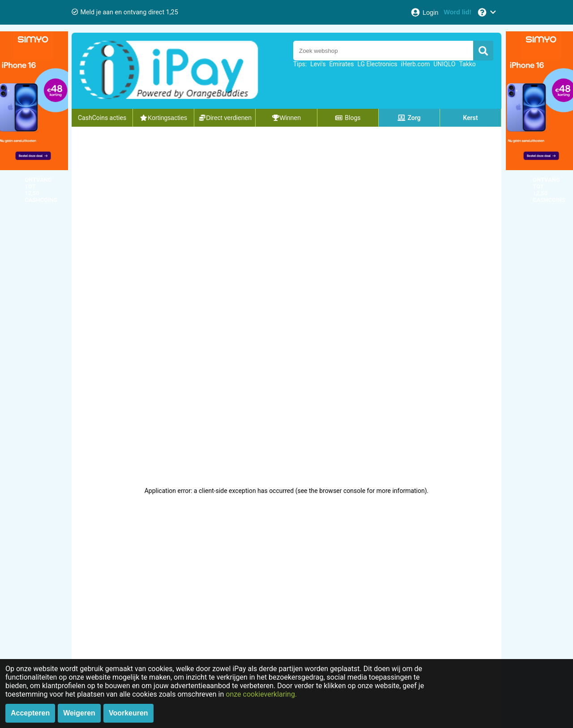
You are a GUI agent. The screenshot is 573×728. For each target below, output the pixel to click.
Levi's (318, 64)
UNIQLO (444, 64)
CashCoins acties (102, 118)
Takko (467, 64)
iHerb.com (416, 64)
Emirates (341, 64)
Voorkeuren (128, 713)
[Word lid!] (458, 12)
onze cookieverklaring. (261, 694)
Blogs (348, 118)
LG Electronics (377, 64)
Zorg (409, 118)
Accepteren (30, 713)
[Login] (424, 12)
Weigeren (79, 713)
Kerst (470, 118)
